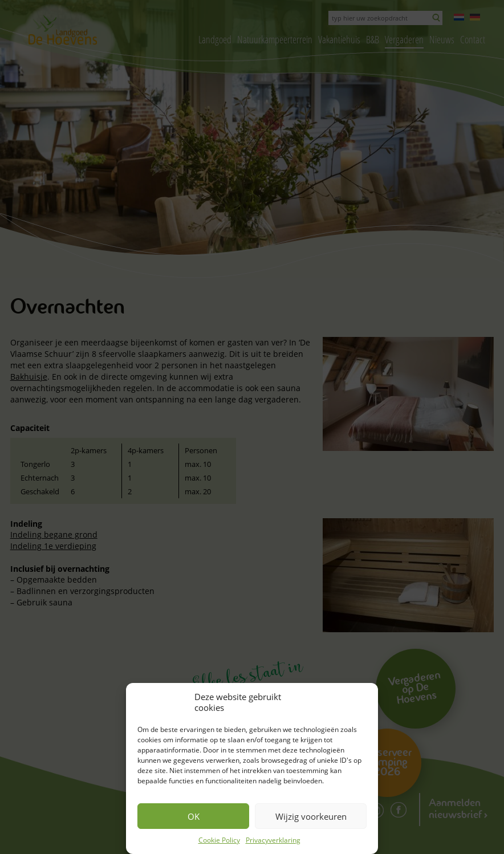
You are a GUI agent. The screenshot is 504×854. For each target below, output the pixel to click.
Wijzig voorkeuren (311, 816)
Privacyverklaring (273, 840)
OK (194, 816)
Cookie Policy (219, 840)
